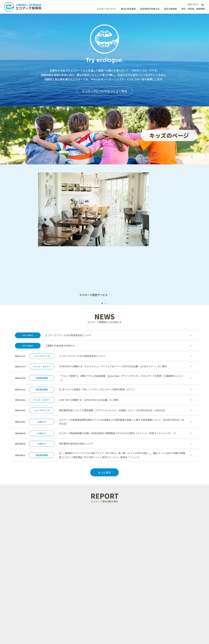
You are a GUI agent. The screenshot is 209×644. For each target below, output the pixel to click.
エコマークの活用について (129, 630)
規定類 (168, 569)
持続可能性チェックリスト (177, 566)
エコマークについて (107, 9)
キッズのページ (172, 615)
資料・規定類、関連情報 (193, 9)
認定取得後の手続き (126, 606)
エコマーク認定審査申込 (128, 563)
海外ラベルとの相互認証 (128, 580)
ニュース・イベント (173, 605)
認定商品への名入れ (126, 633)
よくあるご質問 (172, 580)
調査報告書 (170, 576)
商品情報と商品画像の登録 (129, 626)
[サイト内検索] (203, 5)
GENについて (75, 569)
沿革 (71, 587)
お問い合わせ (193, 4)
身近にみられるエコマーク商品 (83, 566)
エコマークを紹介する (79, 576)
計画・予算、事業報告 (175, 573)
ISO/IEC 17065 (171, 626)
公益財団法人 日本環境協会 (18, 631)
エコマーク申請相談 (126, 573)
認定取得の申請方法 (150, 9)
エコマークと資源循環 (79, 563)
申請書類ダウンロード (127, 566)
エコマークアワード (174, 612)
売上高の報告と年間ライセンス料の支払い (134, 611)
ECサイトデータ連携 (174, 563)
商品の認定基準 (128, 9)
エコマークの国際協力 (79, 573)
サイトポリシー (28, 628)
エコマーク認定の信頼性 (80, 559)
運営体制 (73, 583)
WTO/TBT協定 (76, 613)
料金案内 (121, 569)
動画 (167, 559)
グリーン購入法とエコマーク (82, 580)
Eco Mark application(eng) (129, 576)
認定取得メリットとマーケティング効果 (134, 557)
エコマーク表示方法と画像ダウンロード (134, 621)
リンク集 (169, 622)
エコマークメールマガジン (176, 619)
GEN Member (171, 629)
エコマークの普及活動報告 (177, 608)
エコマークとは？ (77, 556)
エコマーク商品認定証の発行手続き (133, 616)
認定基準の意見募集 (78, 609)
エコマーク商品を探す (175, 602)
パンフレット (171, 556)
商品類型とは (75, 606)
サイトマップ (14, 628)
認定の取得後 (170, 9)
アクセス (73, 590)
